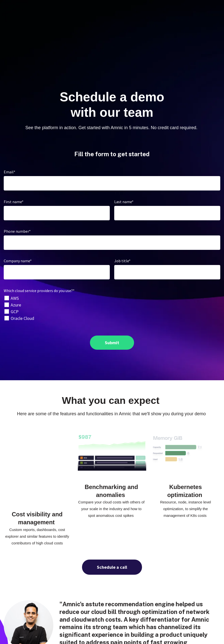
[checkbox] (112, 275)
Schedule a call (112, 506)
